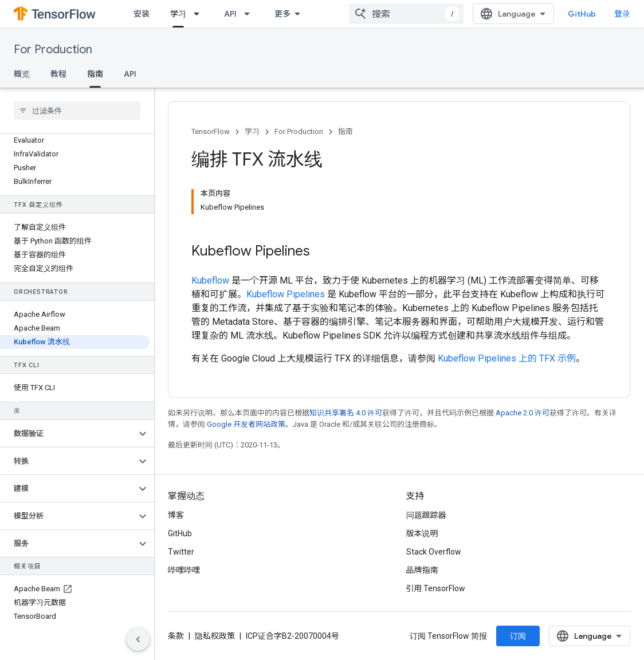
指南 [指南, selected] (95, 74)
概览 (22, 74)
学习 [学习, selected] (178, 14)
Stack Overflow (434, 552)
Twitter (181, 552)
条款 (176, 636)
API (230, 14)
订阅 (518, 636)
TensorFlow (211, 131)
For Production (53, 50)
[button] (68, 434)
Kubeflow (210, 280)
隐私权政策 (215, 636)
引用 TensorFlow (436, 588)
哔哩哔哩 (184, 570)
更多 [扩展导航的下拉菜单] (282, 14)
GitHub (582, 14)
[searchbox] (77, 111)
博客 (176, 515)
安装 (142, 14)
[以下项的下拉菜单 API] (250, 14)
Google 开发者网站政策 (246, 424)
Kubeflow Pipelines (286, 294)
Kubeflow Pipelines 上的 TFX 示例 (507, 358)
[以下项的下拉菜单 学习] (200, 14)
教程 (58, 74)
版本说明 (422, 533)
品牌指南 (422, 570)
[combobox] (406, 14)
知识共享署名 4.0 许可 (346, 413)
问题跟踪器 (426, 515)
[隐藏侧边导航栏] (138, 639)
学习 (252, 131)
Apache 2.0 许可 (523, 413)
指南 (345, 131)
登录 (622, 14)
